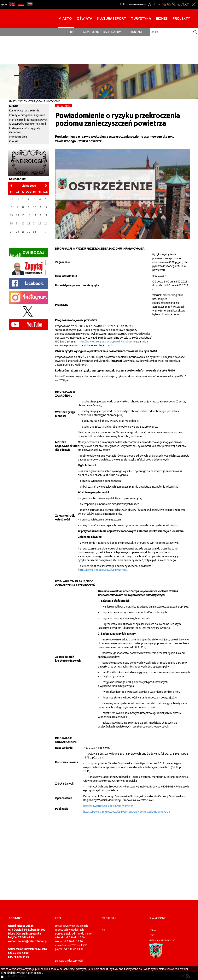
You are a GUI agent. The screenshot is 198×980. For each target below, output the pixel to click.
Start (12, 101)
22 (23, 223)
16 (29, 215)
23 (29, 223)
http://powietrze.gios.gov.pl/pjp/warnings (108, 806)
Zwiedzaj (27, 254)
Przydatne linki (18, 137)
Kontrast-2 (179, 4)
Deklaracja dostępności (69, 961)
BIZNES (162, 18)
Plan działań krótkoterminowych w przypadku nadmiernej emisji (28, 122)
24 (35, 223)
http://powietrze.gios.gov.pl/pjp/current (103, 570)
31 (35, 232)
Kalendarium (112, 32)
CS (29, 4)
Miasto (65, 18)
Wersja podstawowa (164, 4)
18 (40, 215)
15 (23, 215)
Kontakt (137, 32)
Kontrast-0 (169, 4)
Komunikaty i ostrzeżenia (24, 110)
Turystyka (141, 18)
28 (17, 232)
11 (40, 207)
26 (46, 223)
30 (29, 232)
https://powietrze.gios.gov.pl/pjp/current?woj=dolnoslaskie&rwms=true (127, 812)
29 (23, 232)
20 (11, 223)
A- (159, 4)
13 (11, 215)
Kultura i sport (112, 18)
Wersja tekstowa (186, 4)
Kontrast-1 (174, 4)
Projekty (181, 18)
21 (17, 223)
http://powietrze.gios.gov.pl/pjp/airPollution (105, 342)
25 (40, 223)
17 (35, 215)
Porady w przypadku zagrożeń (27, 115)
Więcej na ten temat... (30, 973)
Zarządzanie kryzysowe (44, 101)
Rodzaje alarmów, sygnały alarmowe (25, 130)
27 (11, 232)
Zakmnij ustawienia (194, 4)
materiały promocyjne (162, 940)
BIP (72, 32)
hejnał (153, 930)
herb (152, 935)
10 (35, 207)
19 (46, 215)
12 (46, 207)
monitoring (91, 32)
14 (17, 215)
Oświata (84, 18)
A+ (150, 4)
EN (12, 4)
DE (21, 4)
